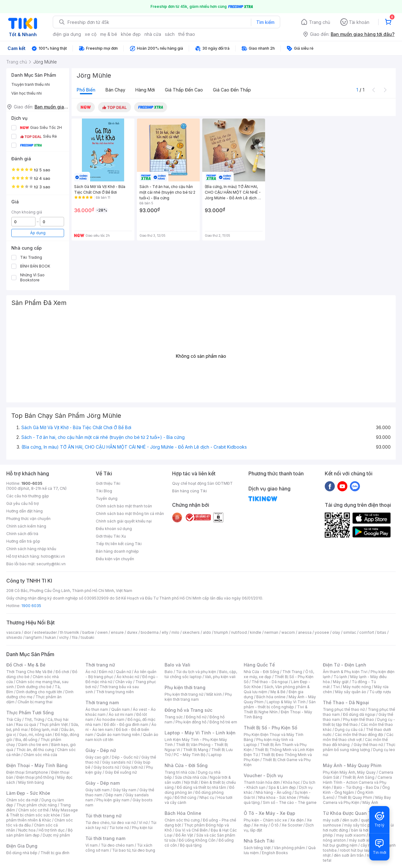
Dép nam (114, 795)
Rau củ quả (26, 724)
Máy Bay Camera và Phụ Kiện (357, 800)
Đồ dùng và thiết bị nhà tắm (201, 787)
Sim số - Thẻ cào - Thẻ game (290, 802)
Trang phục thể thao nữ (344, 709)
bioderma (150, 632)
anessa (305, 632)
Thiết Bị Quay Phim (355, 797)
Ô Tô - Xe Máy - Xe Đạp (269, 813)
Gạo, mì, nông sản (35, 735)
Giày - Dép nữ (101, 750)
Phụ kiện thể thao (359, 719)
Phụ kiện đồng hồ (191, 722)
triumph (221, 632)
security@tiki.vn (51, 564)
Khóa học (291, 782)
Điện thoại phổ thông (35, 777)
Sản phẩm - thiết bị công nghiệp (280, 704)
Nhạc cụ (207, 797)
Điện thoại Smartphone (27, 772)
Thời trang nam (102, 702)
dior (27, 632)
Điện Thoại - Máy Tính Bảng (37, 765)
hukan (50, 637)
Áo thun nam (97, 709)
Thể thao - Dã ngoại (270, 682)
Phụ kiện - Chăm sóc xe (265, 820)
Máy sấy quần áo (351, 692)
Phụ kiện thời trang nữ (184, 694)
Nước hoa (27, 830)
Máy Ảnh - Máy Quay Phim (352, 765)
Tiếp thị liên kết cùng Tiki (119, 544)
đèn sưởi (350, 820)
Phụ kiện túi (142, 828)
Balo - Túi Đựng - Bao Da (356, 787)
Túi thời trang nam (105, 838)
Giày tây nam (125, 790)
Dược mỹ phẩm (56, 835)
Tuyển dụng (107, 498)
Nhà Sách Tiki (259, 841)
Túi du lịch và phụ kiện (196, 672)
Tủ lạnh (340, 677)
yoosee (322, 632)
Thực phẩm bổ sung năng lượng (359, 747)
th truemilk (70, 632)
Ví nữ (143, 823)
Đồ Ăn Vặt (184, 835)
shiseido (14, 637)
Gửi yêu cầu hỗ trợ (22, 503)
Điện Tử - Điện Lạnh (345, 665)
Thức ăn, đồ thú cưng (35, 750)
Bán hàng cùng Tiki (190, 491)
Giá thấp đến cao (184, 90)
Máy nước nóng (357, 687)
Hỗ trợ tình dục (52, 830)
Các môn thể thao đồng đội (359, 735)
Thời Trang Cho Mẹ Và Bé (29, 672)
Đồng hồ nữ (196, 717)
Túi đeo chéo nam (117, 845)
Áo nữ (91, 672)
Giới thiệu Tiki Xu (111, 536)
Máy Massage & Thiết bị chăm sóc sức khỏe (42, 813)
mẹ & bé (109, 34)
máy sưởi (331, 820)
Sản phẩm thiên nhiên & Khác (38, 818)
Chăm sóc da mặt (22, 800)
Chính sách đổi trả (22, 534)
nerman (271, 632)
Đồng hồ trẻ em (223, 722)
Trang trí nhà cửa (180, 772)
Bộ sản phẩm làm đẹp (39, 833)
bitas (382, 632)
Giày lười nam (98, 790)
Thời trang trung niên (115, 692)
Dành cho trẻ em (33, 745)
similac (350, 632)
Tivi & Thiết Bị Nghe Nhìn (276, 709)
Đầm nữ (106, 672)
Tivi (336, 687)
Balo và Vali (177, 665)
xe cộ (91, 34)
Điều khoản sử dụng (114, 529)
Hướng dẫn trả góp (23, 541)
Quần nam (120, 709)
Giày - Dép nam (103, 783)
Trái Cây (14, 719)
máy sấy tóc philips (362, 825)
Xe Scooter (292, 825)
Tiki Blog (104, 491)
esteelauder (46, 632)
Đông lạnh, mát (44, 730)
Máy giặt (341, 682)
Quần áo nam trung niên (118, 735)
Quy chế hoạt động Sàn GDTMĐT (202, 483)
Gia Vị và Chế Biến (191, 830)
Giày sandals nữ (117, 762)
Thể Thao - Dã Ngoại (346, 702)
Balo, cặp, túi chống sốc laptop (201, 674)
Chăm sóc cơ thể (33, 810)
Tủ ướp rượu (380, 692)
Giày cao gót (97, 757)
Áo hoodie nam (110, 719)
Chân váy (124, 682)
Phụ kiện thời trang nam (198, 697)
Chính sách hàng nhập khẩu (31, 549)
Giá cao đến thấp (232, 90)
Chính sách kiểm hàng (26, 526)
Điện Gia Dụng (22, 846)
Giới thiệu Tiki (108, 483)
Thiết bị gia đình (55, 853)
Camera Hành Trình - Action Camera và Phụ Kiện (357, 782)
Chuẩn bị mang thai (35, 702)
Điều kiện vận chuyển (115, 559)
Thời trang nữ (100, 665)
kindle (256, 632)
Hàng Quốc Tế (259, 665)
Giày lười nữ (133, 767)
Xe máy (261, 825)
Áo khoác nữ (128, 677)
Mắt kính (214, 694)
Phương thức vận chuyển (28, 519)
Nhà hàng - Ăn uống (274, 792)
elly (165, 632)
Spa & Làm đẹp (282, 787)
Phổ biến (86, 90)
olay (336, 632)
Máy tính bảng (31, 782)
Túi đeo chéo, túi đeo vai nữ (111, 823)
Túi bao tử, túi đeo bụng (134, 850)
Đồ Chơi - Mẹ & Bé (26, 665)
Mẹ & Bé (278, 692)
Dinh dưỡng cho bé (34, 687)
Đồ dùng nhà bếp (22, 853)
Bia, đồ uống (26, 740)
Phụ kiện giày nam (113, 800)
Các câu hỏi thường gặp (28, 496)
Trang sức (174, 717)
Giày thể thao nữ (368, 745)
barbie (88, 632)
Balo (169, 672)
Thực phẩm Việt (54, 724)
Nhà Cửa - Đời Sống (186, 765)
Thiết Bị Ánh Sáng (358, 777)
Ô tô (275, 825)
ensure (117, 632)
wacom (288, 632)
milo (175, 632)
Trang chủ (320, 22)
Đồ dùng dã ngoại (359, 714)
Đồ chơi (62, 672)
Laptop (215, 755)
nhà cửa (153, 34)
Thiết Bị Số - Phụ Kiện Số (270, 728)
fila (75, 637)
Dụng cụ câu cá (349, 730)
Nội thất (191, 782)
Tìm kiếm (265, 22)
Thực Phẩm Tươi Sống (30, 713)
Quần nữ (123, 672)
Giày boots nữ (106, 767)
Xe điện (297, 820)
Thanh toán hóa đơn (262, 782)
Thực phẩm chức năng (37, 805)
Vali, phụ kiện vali (220, 677)
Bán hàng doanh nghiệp (117, 551)
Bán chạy (115, 90)
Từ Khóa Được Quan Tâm (350, 813)
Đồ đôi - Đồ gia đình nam (126, 724)
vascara (14, 632)
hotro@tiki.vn (53, 556)
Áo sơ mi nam (121, 714)
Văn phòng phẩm (289, 848)
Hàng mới (145, 90)
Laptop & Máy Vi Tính (286, 702)
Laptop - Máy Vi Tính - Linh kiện (200, 733)
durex (132, 632)
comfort (367, 632)
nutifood (239, 632)
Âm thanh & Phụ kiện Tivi (345, 672)
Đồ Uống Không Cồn (197, 840)
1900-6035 (32, 483)
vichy (64, 637)
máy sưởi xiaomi (364, 840)
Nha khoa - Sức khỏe (277, 797)
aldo (207, 632)
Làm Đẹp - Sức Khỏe (28, 793)
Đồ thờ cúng (185, 797)
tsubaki (87, 637)
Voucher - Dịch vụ (263, 775)
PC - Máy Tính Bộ (190, 755)
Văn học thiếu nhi (27, 93)
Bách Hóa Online (183, 813)
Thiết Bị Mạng (196, 750)
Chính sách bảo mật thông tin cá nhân (130, 514)
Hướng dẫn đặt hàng (24, 511)
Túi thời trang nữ (103, 816)
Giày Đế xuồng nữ (121, 772)
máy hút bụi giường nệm (356, 843)
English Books (275, 853)
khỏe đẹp (131, 34)
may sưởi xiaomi (351, 835)
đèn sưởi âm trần (349, 855)
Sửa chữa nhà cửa (191, 777)
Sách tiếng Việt (257, 848)
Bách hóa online (271, 697)
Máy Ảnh (370, 802)
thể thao (187, 34)
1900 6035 (31, 606)
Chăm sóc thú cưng (182, 820)
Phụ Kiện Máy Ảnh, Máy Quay (349, 772)
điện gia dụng (67, 34)
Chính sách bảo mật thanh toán (124, 506)
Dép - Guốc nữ (125, 757)
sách (170, 34)
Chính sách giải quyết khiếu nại (124, 521)
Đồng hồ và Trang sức (188, 710)
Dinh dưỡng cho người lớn (39, 692)
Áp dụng (38, 233)
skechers (191, 632)
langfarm (34, 637)
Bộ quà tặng (191, 845)
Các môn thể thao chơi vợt (358, 737)
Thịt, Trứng (34, 719)
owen (103, 632)
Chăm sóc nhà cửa (40, 755)
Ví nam (92, 845)
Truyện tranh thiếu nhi (31, 84)
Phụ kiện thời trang (185, 687)
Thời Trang (292, 672)
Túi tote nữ (119, 828)
